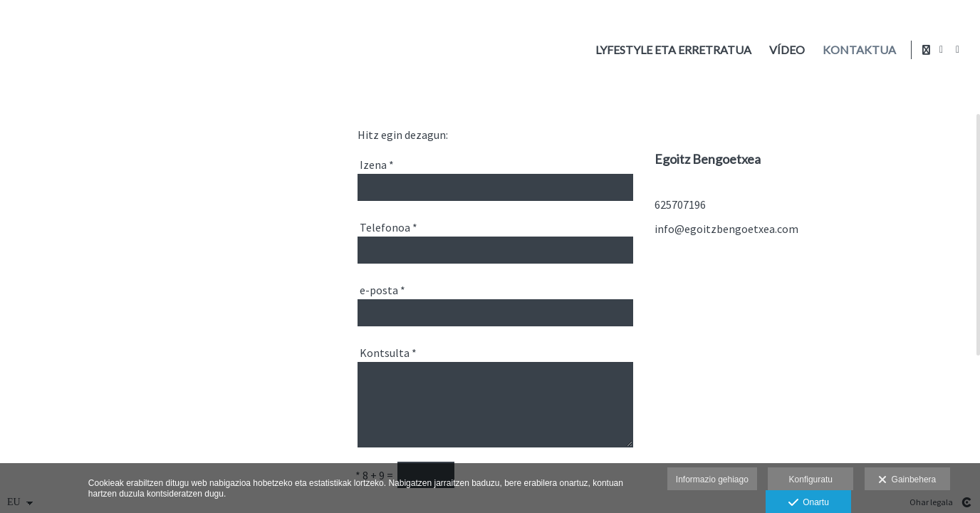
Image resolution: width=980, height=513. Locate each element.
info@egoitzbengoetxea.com (726, 229)
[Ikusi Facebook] (942, 50)
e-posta (382, 290)
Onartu (809, 503)
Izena (377, 165)
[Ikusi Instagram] (958, 50)
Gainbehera (907, 480)
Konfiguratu (811, 480)
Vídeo (784, 50)
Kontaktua (856, 50)
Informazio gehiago (712, 480)
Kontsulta (388, 353)
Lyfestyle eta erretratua (671, 50)
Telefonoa (389, 227)
